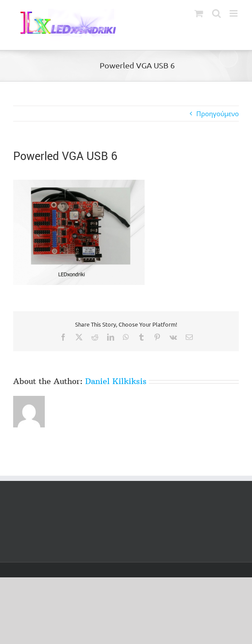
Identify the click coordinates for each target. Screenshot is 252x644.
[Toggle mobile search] (216, 13)
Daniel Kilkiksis (116, 381)
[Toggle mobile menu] (234, 13)
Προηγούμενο (218, 114)
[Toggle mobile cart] (199, 13)
